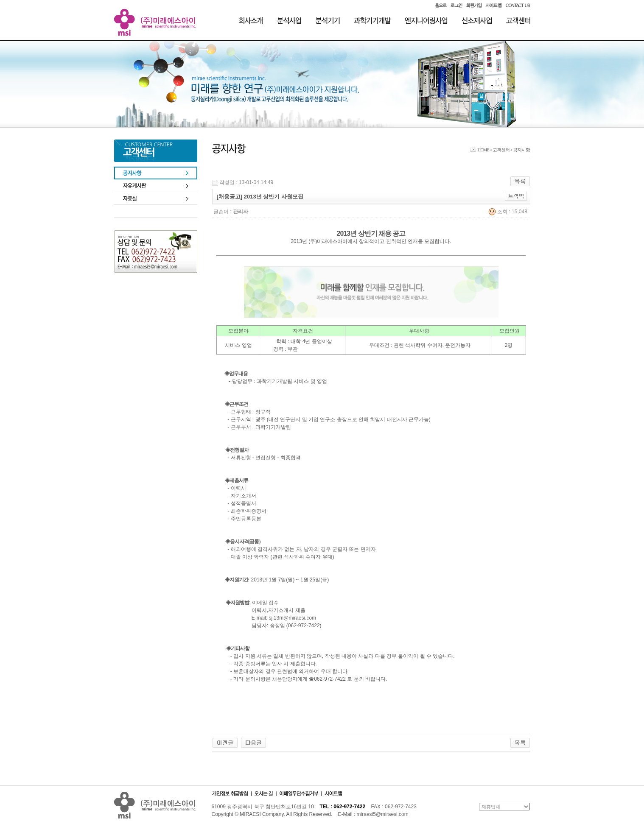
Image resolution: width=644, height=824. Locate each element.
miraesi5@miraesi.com (383, 814)
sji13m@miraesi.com (293, 618)
